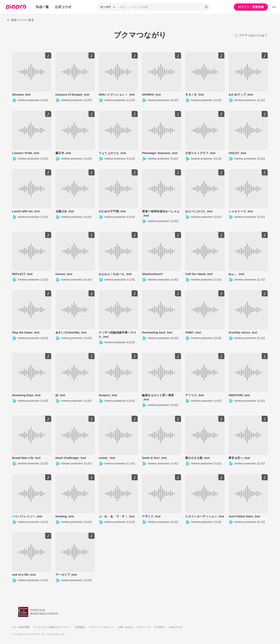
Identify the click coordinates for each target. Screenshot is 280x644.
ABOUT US (175, 627)
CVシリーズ (144, 627)
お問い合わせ (125, 627)
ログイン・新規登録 (251, 7)
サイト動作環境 (21, 627)
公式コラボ (63, 7)
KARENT (160, 627)
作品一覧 (42, 7)
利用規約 (80, 627)
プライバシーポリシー (101, 627)
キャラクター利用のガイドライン (52, 627)
